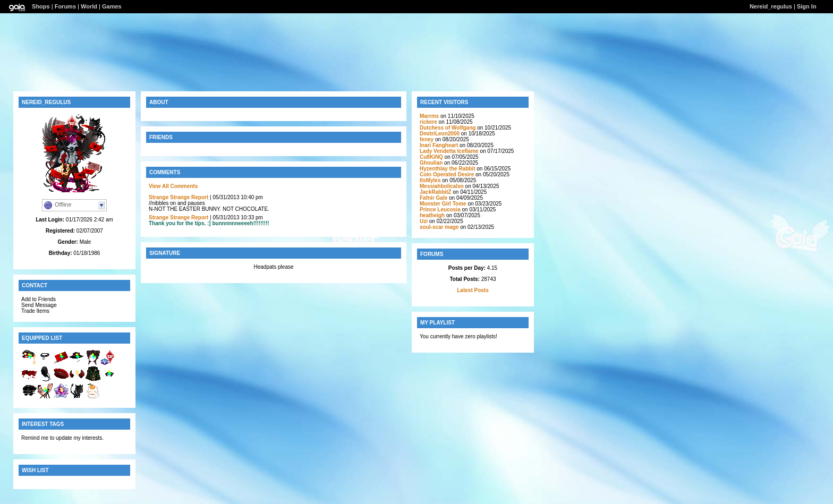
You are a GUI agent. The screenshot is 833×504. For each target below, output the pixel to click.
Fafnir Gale (433, 198)
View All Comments (173, 186)
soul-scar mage (439, 227)
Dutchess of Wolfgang (448, 128)
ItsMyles (430, 180)
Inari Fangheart (439, 145)
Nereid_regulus (771, 6)
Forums (65, 6)
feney (427, 139)
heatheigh (432, 215)
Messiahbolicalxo (442, 186)
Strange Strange (169, 197)
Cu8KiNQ (431, 157)
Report (200, 197)
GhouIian (431, 163)
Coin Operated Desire (447, 174)
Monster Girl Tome (443, 204)
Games (112, 6)
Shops (41, 6)
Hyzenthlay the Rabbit (447, 169)
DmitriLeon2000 (440, 134)
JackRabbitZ (435, 192)
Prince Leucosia (440, 210)
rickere (428, 122)
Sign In (807, 6)
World (89, 6)
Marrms (429, 116)
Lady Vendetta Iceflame (449, 151)
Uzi (424, 221)
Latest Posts (473, 290)
